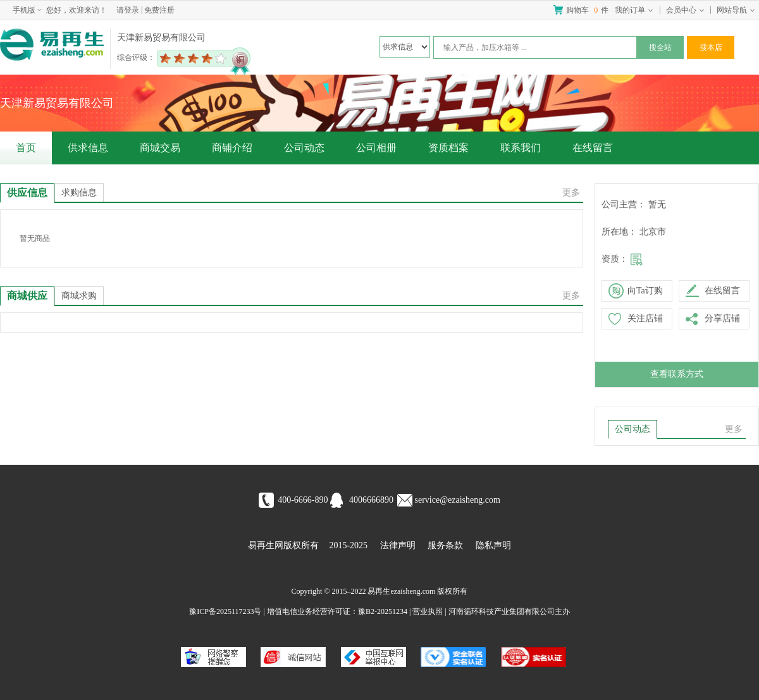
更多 (571, 193)
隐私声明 (493, 545)
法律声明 (398, 545)
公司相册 (376, 148)
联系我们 (521, 148)
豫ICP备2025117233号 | (227, 611)
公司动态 (304, 148)
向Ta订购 (645, 291)
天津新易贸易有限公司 (161, 38)
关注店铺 (645, 318)
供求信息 (88, 148)
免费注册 (159, 10)
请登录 (128, 10)
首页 (26, 148)
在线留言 (593, 148)
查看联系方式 (677, 374)
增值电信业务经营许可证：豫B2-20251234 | (339, 611)
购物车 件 (587, 10)
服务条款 (445, 545)
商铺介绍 (232, 148)
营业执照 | (429, 611)
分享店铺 (722, 318)
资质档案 (448, 148)
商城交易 (160, 148)
